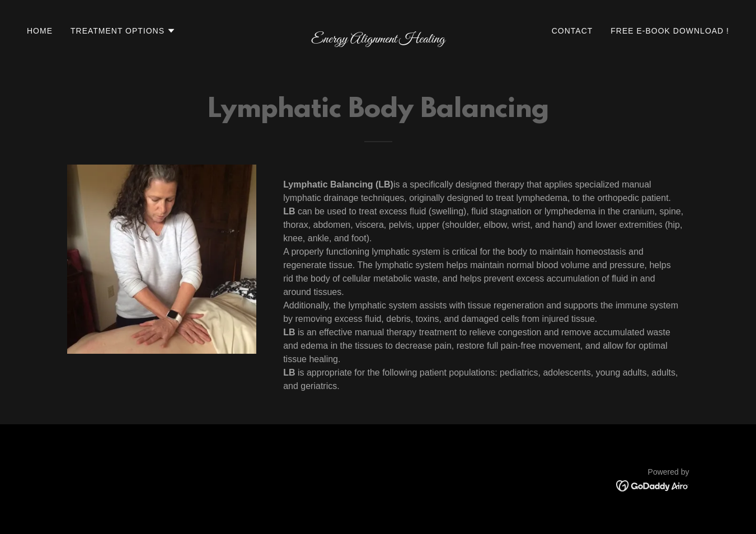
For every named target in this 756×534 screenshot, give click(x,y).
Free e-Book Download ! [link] (670, 31)
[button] (123, 31)
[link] (378, 39)
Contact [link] (572, 31)
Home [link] (40, 31)
